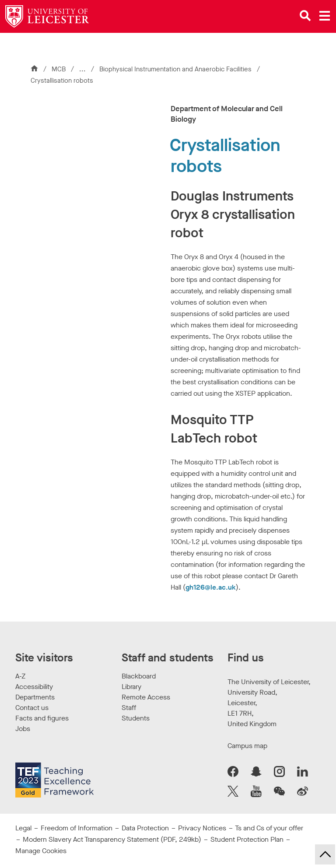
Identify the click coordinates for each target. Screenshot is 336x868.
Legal (23, 828)
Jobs (23, 729)
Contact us (32, 708)
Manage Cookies (41, 851)
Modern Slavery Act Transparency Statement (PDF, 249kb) (112, 839)
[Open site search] (305, 16)
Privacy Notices (202, 828)
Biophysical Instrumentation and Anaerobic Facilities (176, 69)
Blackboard (139, 676)
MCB (59, 69)
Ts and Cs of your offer (269, 828)
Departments (35, 697)
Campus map (247, 746)
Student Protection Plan (247, 839)
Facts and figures (42, 718)
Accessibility (34, 687)
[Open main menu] (325, 16)
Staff (129, 708)
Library (131, 687)
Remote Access (146, 697)
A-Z (20, 676)
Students (136, 718)
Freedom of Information (77, 828)
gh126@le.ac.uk (211, 587)
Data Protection (145, 828)
